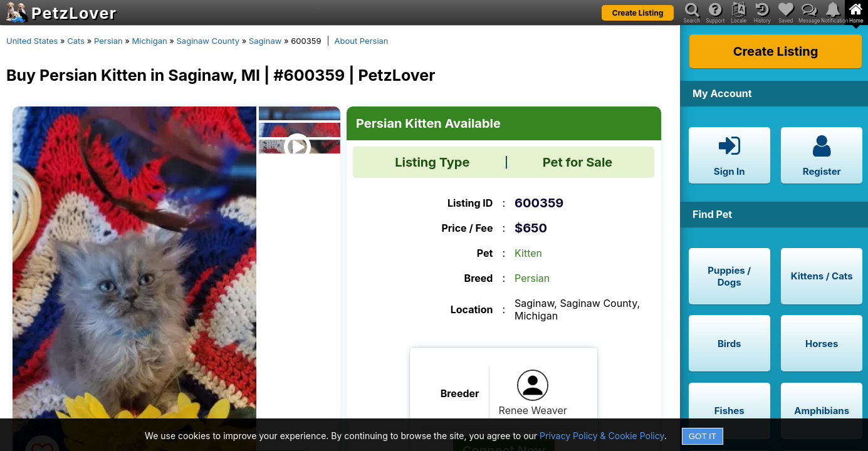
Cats (76, 41)
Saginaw (265, 41)
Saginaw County (208, 41)
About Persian (362, 41)
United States (32, 41)
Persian (108, 41)
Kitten (528, 253)
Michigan (150, 41)
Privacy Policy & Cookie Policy (602, 436)
